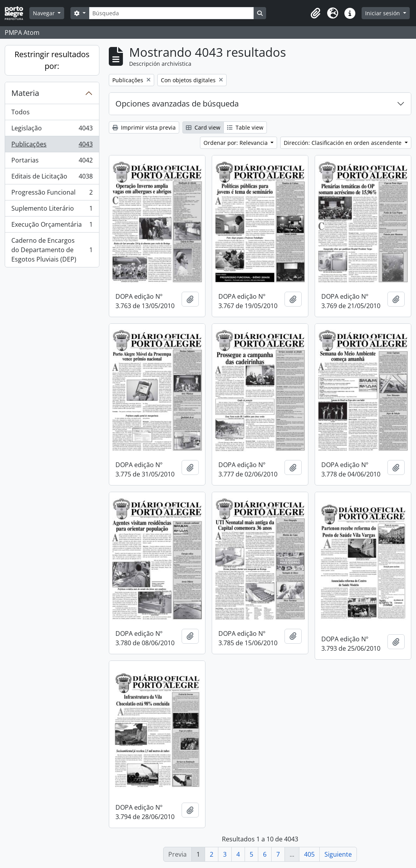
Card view (203, 127)
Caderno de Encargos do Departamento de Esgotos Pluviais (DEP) (52, 250)
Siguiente (338, 854)
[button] (315, 13)
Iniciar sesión (383, 13)
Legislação (52, 130)
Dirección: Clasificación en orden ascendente (343, 143)
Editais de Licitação (52, 178)
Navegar (45, 13)
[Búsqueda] (171, 13)
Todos (21, 112)
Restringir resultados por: (52, 60)
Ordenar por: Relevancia (236, 143)
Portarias (52, 162)
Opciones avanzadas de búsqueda (177, 104)
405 (309, 854)
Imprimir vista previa (144, 127)
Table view (245, 127)
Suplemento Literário (52, 210)
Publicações (52, 146)
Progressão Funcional (52, 194)
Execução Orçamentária (52, 226)
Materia (25, 93)
